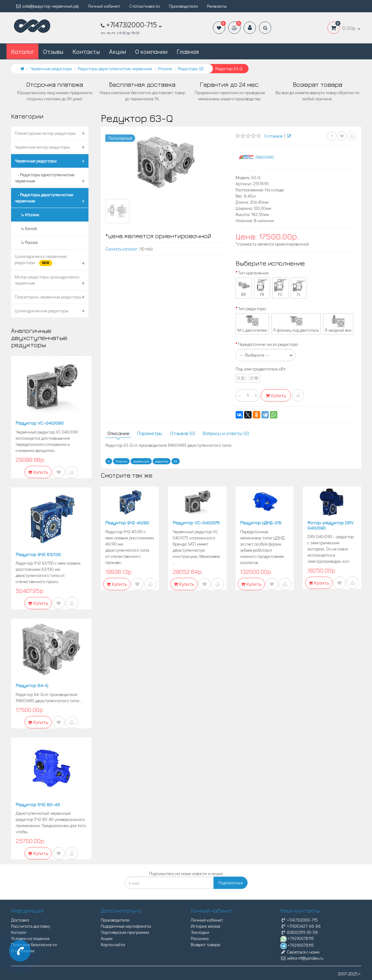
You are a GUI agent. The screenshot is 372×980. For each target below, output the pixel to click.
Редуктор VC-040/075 (196, 523)
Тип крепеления (253, 273)
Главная (188, 51)
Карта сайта (113, 944)
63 (176, 461)
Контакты (86, 51)
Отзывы (53, 51)
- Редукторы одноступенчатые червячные (45, 178)
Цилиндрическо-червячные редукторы (41, 260)
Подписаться (231, 883)
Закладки (200, 932)
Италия (121, 461)
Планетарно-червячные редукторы (48, 297)
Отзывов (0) (182, 433)
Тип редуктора (252, 308)
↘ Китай (26, 228)
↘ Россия (26, 242)
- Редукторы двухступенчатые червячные (44, 198)
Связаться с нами (300, 952)
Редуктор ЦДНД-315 (261, 523)
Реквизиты (217, 6)
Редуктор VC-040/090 (40, 423)
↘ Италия (27, 215)
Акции (117, 51)
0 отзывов (273, 136)
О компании (151, 51)
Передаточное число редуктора (268, 344)
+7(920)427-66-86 (301, 926)
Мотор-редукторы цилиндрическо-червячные (48, 280)
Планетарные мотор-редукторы (45, 133)
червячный (141, 461)
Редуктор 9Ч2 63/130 (38, 554)
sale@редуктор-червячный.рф (47, 6)
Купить (276, 395)
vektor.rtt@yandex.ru (302, 958)
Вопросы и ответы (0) (226, 433)
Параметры (150, 433)
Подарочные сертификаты (126, 926)
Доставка (20, 920)
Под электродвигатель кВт (261, 369)
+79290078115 (297, 938)
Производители (183, 6)
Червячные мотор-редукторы (42, 147)
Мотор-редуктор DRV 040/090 (331, 525)
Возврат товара (206, 944)
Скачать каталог (121, 249)
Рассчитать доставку (31, 926)
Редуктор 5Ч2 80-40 (38, 804)
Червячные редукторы (36, 161)
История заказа (206, 926)
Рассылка (200, 938)
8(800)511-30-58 (299, 932)
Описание (118, 433)
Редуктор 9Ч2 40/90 (127, 523)
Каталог (19, 932)
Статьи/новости (145, 6)
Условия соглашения (30, 938)
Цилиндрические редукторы (42, 311)
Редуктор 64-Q (32, 685)
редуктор (162, 461)
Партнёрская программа (125, 932)
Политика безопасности (34, 944)
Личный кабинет (104, 6)
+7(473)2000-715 (299, 920)
